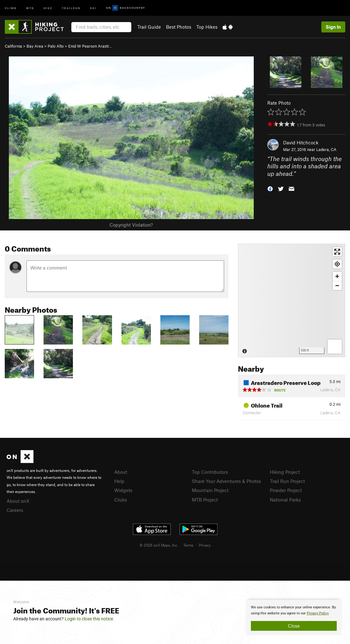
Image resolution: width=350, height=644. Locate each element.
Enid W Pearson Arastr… (90, 46)
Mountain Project (210, 490)
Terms (188, 545)
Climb (11, 8)
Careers (15, 510)
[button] (270, 188)
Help (119, 481)
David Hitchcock (301, 142)
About (121, 472)
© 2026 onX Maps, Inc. (159, 545)
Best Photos (179, 27)
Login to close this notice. (89, 619)
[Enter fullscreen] (337, 252)
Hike (48, 8)
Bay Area (35, 46)
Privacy (205, 545)
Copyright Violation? (131, 225)
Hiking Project (285, 472)
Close (294, 626)
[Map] (292, 300)
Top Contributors (210, 472)
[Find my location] (337, 264)
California (13, 46)
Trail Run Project (287, 481)
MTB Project (205, 500)
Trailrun (71, 8)
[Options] (335, 347)
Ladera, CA (326, 149)
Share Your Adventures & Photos (226, 481)
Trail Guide (149, 27)
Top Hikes (207, 27)
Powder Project (286, 490)
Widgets (123, 490)
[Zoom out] (337, 285)
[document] (294, 618)
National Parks (285, 500)
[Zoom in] (337, 276)
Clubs (121, 500)
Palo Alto (56, 46)
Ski (93, 8)
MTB (30, 8)
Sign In (333, 27)
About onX (18, 501)
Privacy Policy (318, 613)
